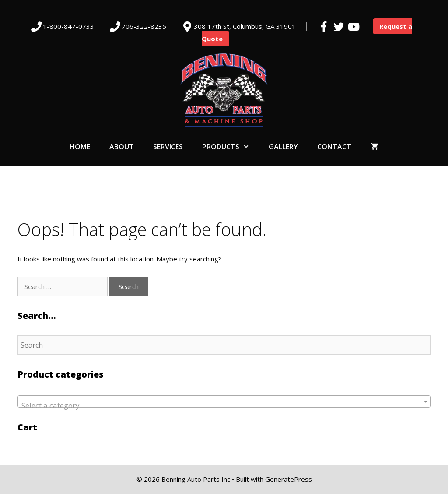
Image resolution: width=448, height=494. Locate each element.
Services (168, 147)
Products (231, 147)
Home (80, 147)
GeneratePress (289, 479)
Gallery (283, 147)
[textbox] (224, 406)
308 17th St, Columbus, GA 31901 (245, 26)
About (122, 147)
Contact (334, 147)
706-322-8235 (144, 26)
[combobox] (224, 402)
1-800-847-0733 (68, 26)
